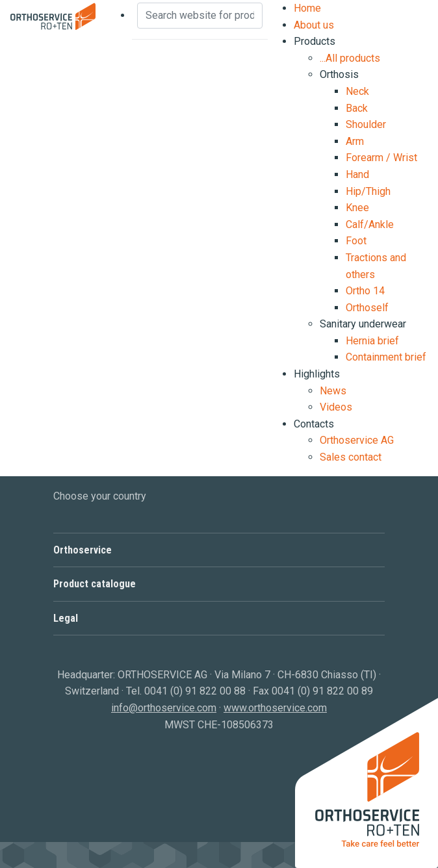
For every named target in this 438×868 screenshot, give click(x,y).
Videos (336, 407)
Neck (357, 91)
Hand (357, 174)
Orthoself (367, 308)
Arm (355, 141)
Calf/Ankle (370, 224)
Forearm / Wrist (381, 158)
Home (307, 8)
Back (357, 108)
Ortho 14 (365, 291)
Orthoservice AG (357, 440)
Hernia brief (372, 341)
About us (314, 25)
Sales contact (351, 457)
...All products (350, 58)
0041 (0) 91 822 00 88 (195, 691)
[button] (219, 550)
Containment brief (386, 357)
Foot (356, 241)
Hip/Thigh (368, 191)
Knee (357, 208)
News (333, 391)
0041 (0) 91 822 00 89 (322, 691)
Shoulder (366, 124)
